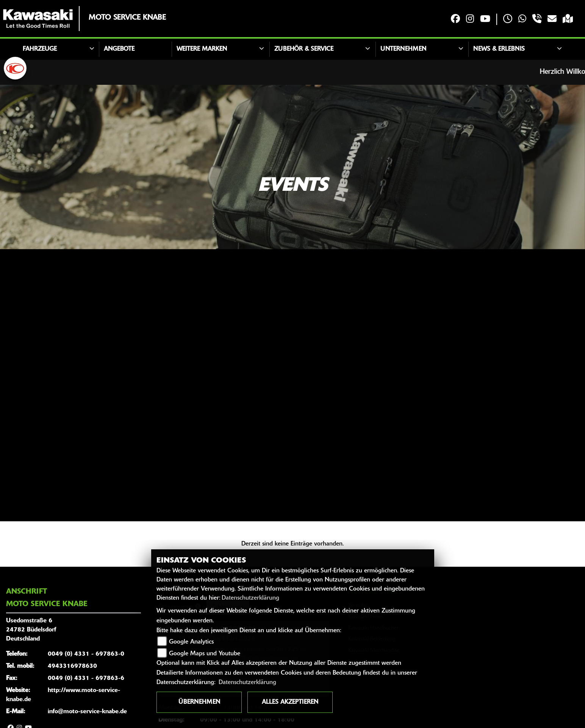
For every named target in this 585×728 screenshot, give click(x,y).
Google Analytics (191, 642)
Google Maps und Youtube (205, 654)
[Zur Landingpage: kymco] (15, 68)
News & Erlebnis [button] (499, 49)
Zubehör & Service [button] (304, 49)
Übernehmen (199, 702)
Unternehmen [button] (403, 49)
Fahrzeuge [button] (40, 49)
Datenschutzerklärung (250, 598)
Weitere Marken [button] (202, 49)
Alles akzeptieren (290, 702)
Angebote (119, 49)
